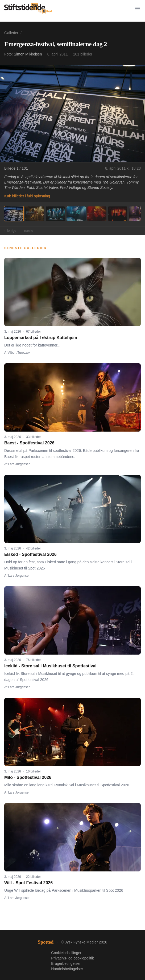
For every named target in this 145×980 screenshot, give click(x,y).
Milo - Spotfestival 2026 (28, 777)
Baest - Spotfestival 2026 (29, 443)
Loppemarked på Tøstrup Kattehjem (41, 338)
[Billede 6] (118, 214)
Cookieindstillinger (66, 953)
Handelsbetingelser (67, 969)
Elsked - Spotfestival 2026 (30, 554)
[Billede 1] (14, 214)
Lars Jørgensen (19, 464)
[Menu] (138, 9)
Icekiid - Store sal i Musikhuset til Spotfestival (50, 666)
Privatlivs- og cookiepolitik (72, 958)
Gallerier (11, 33)
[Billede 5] (97, 214)
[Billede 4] (76, 214)
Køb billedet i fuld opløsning (27, 196)
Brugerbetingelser (66, 963)
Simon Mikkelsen (28, 54)
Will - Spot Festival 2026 (28, 883)
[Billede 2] (35, 214)
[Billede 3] (55, 214)
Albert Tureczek (19, 353)
